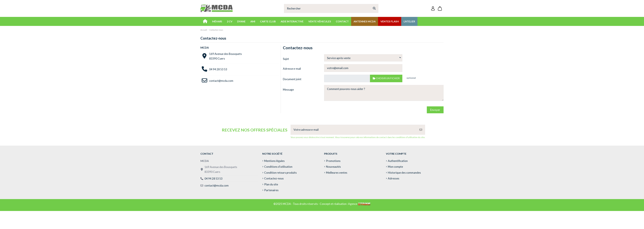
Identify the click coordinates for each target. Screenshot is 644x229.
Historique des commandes (404, 173)
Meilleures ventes (337, 173)
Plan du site (271, 184)
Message (288, 90)
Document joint (292, 79)
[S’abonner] (421, 130)
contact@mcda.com (221, 81)
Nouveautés (333, 167)
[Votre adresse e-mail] (354, 130)
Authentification (398, 161)
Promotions (333, 161)
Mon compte (395, 167)
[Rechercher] (374, 8)
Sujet (286, 59)
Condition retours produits (280, 173)
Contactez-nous (274, 178)
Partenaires (271, 190)
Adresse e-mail (292, 69)
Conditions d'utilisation (278, 167)
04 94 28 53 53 (218, 69)
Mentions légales (274, 161)
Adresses (394, 178)
